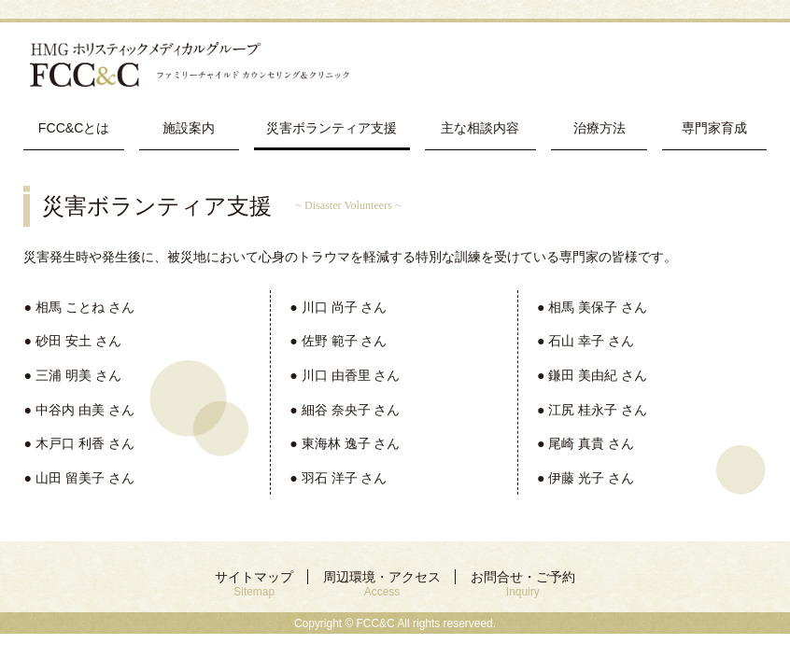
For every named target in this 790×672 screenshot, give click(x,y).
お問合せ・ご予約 (523, 584)
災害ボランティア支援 (332, 128)
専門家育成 (714, 128)
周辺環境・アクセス (382, 584)
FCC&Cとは (74, 128)
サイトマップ (254, 584)
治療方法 (600, 128)
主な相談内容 (480, 128)
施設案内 (189, 128)
